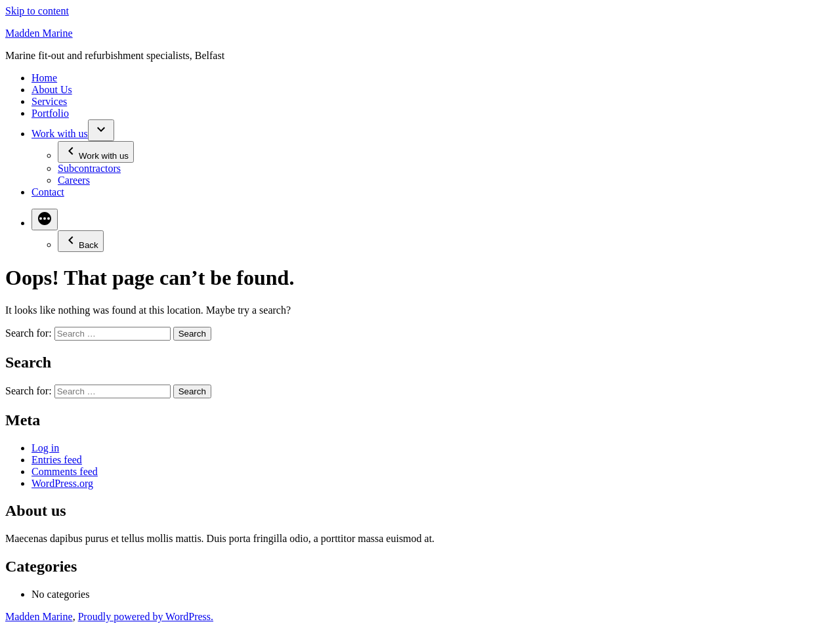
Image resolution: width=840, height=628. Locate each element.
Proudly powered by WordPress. (146, 617)
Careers (74, 180)
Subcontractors (89, 168)
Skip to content (37, 11)
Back (81, 241)
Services (49, 101)
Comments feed (65, 471)
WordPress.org (62, 483)
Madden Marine (39, 33)
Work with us (60, 134)
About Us (52, 90)
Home (44, 78)
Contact (48, 192)
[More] (45, 220)
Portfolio (50, 113)
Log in (45, 448)
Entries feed (57, 460)
